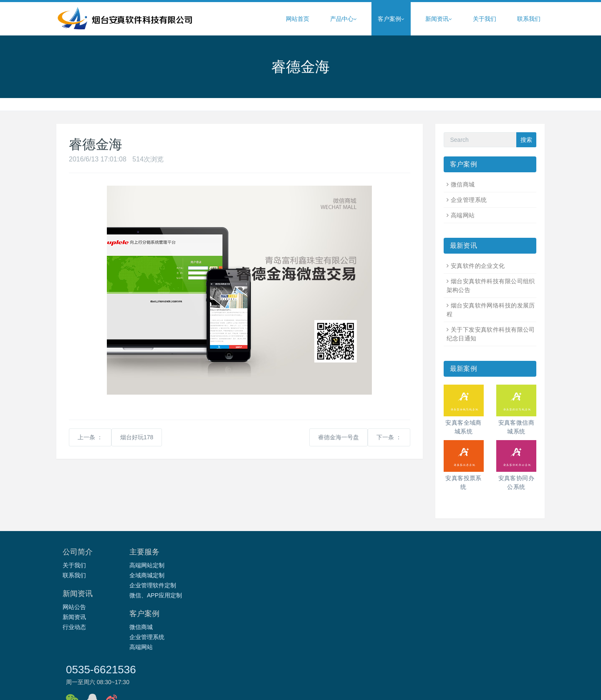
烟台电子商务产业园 (343, 645)
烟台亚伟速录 (517, 645)
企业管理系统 (469, 200)
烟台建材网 (428, 645)
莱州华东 (250, 656)
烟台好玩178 (137, 437)
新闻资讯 (237, 575)
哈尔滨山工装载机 (471, 645)
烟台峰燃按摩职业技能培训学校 (335, 656)
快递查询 (438, 656)
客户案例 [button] (391, 19)
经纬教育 (300, 645)
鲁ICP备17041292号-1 (354, 686)
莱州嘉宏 (278, 656)
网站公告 (237, 565)
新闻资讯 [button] (439, 19)
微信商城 (463, 184)
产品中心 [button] (343, 19)
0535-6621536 (427, 556)
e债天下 (108, 645)
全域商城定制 (162, 575)
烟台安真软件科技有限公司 (286, 686)
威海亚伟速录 (391, 645)
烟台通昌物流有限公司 (170, 656)
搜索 (526, 140)
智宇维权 (175, 645)
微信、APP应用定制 (170, 595)
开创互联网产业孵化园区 (251, 645)
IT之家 (463, 656)
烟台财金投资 (141, 645)
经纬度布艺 (219, 656)
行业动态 (237, 585)
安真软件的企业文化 (478, 266)
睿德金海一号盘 (338, 437)
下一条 (389, 437)
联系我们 (529, 19)
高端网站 (463, 215)
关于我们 (485, 19)
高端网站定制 (162, 565)
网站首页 (298, 19)
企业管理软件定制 (167, 585)
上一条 (90, 437)
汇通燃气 (203, 645)
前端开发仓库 (494, 656)
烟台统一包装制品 (113, 656)
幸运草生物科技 (402, 656)
